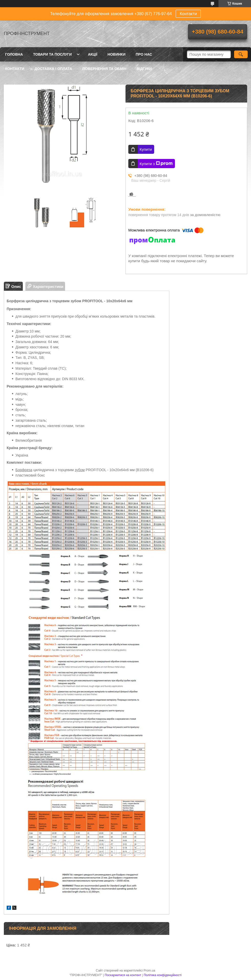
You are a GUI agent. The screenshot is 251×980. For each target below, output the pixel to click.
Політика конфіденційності (163, 975)
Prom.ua (149, 971)
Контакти (188, 14)
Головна (14, 54)
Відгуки (144, 69)
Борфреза (24, 470)
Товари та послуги (52, 54)
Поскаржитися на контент (123, 975)
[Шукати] (241, 54)
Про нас (144, 54)
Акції (93, 54)
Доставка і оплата (53, 69)
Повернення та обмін (104, 69)
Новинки (117, 54)
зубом (80, 470)
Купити (146, 149)
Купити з (156, 164)
